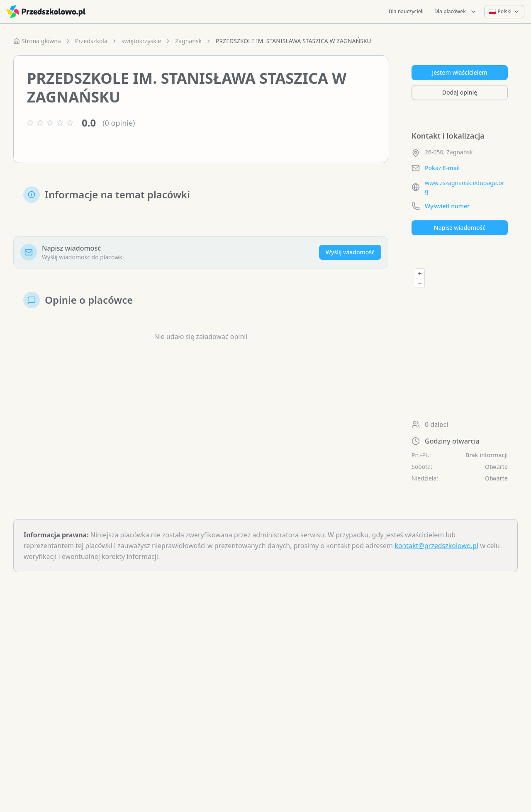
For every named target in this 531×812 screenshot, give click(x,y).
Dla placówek (455, 11)
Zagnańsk (188, 41)
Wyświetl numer (447, 206)
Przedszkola (91, 41)
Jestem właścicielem (460, 72)
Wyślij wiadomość (350, 252)
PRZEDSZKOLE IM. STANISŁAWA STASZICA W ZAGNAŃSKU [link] (294, 41)
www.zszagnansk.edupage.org (465, 187)
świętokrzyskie (141, 41)
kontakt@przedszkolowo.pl (436, 546)
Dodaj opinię (460, 92)
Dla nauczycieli (406, 11)
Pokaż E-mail (442, 168)
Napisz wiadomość (460, 228)
